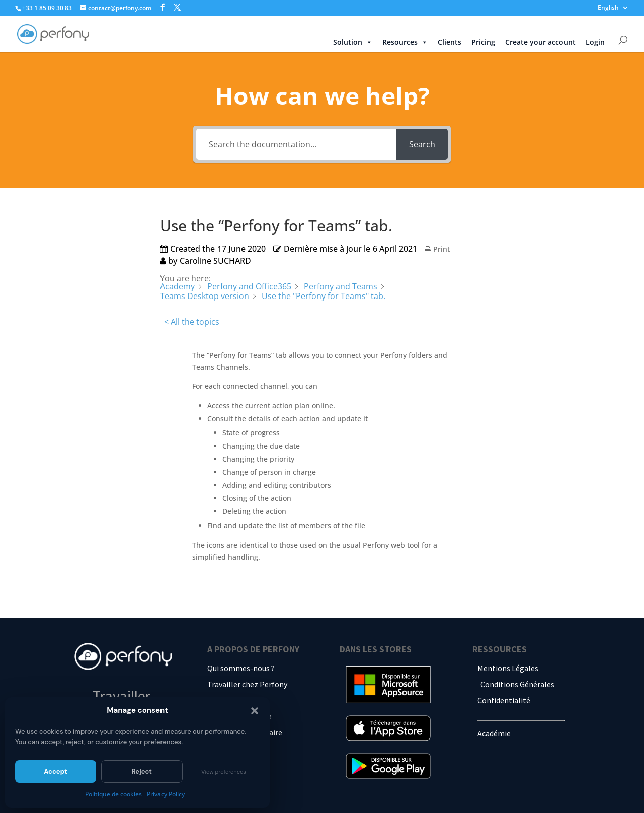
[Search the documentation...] (296, 144)
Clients (450, 42)
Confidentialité (504, 700)
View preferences (224, 772)
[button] (255, 711)
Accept (55, 771)
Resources (405, 42)
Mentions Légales (508, 668)
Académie (494, 733)
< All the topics (192, 322)
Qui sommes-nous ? (241, 668)
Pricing (483, 42)
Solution (353, 42)
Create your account (540, 42)
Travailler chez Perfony (247, 684)
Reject (142, 771)
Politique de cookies (113, 794)
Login (595, 42)
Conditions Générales (517, 684)
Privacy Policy (166, 794)
